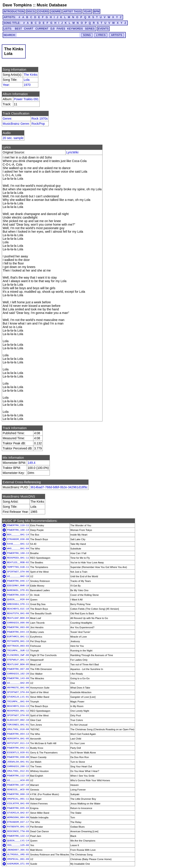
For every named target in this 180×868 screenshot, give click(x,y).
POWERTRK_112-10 (18, 776)
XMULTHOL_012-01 (18, 771)
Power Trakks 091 (26, 99)
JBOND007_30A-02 (18, 850)
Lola (27, 80)
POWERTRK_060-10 (18, 794)
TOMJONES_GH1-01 (18, 725)
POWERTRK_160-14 (18, 530)
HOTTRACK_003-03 (18, 646)
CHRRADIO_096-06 (18, 623)
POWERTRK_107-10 (18, 785)
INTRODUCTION (14, 11)
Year (6, 85)
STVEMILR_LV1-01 (18, 697)
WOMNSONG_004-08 (18, 817)
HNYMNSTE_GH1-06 (18, 688)
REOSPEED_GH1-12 (18, 711)
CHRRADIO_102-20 (18, 674)
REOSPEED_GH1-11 (18, 558)
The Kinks (31, 75)
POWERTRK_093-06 (18, 627)
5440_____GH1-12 (18, 544)
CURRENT (42, 29)
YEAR (87, 11)
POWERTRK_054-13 (18, 734)
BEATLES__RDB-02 (18, 562)
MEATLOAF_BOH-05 (18, 664)
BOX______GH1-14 (18, 535)
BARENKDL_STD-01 (18, 590)
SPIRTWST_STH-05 (18, 715)
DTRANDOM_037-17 (18, 822)
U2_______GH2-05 (18, 683)
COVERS (43, 11)
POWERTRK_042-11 (18, 748)
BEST (18, 29)
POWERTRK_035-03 (18, 808)
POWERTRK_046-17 (18, 581)
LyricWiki (72, 152)
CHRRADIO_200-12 (18, 766)
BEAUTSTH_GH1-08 (18, 613)
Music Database (52, 5)
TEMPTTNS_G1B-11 (18, 567)
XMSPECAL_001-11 (18, 799)
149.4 (32, 463)
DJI (53, 29)
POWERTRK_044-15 (18, 632)
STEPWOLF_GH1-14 (18, 660)
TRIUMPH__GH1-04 (18, 702)
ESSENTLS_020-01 (18, 753)
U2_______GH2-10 (18, 576)
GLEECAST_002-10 (18, 720)
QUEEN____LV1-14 (18, 841)
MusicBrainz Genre (16, 124)
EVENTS (103, 29)
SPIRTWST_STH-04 (18, 692)
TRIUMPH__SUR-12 (18, 651)
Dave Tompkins (17, 5)
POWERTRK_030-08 (18, 757)
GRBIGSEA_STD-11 (18, 604)
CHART (29, 29)
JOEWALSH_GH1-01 (18, 762)
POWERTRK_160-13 (18, 553)
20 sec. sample (13, 138)
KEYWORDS (75, 29)
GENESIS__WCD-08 (18, 790)
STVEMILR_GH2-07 (18, 813)
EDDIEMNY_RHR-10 (18, 586)
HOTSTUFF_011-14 (18, 743)
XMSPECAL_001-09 (18, 859)
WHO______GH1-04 (18, 549)
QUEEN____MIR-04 (18, 600)
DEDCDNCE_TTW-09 (18, 831)
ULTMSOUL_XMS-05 (18, 855)
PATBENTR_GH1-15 (18, 827)
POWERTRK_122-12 (18, 836)
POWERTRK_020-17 (18, 595)
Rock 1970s (40, 119)
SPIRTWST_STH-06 (18, 572)
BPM (97, 11)
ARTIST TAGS (72, 11)
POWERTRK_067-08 (18, 669)
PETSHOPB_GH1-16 (18, 641)
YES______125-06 (18, 845)
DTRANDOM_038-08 (18, 539)
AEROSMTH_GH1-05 (18, 739)
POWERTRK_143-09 (18, 678)
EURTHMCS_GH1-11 (18, 637)
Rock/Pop (38, 124)
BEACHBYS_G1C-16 (18, 609)
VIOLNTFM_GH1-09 (18, 804)
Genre (7, 119)
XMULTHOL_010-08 (18, 729)
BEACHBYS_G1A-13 (18, 706)
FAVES (61, 29)
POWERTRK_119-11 (18, 525)
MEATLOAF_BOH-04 (18, 618)
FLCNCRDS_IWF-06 (18, 655)
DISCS (31, 11)
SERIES (90, 29)
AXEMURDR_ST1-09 (18, 864)
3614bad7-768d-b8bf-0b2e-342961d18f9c (59, 487)
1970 (27, 85)
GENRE (56, 11)
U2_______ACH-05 (18, 780)
